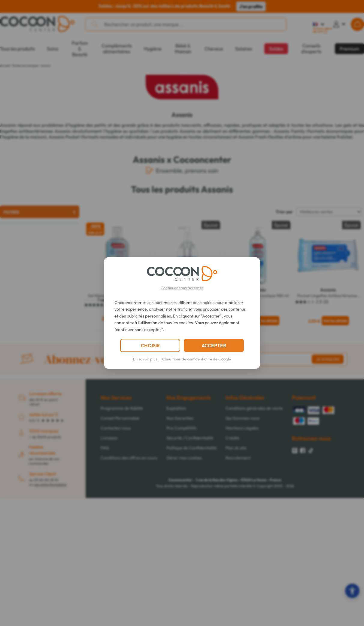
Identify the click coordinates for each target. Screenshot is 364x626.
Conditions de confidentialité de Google (197, 359)
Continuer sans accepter (182, 288)
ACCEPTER (214, 345)
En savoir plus (145, 359)
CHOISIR (150, 345)
